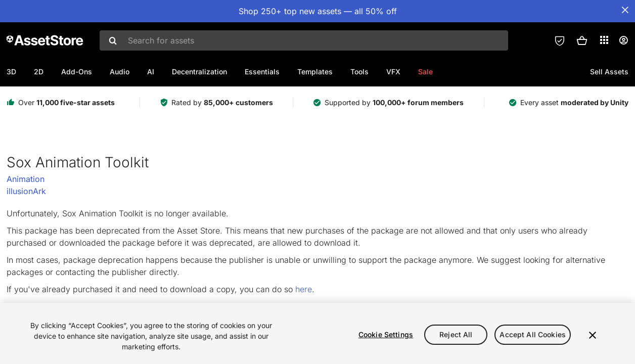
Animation (26, 179)
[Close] (593, 335)
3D (11, 72)
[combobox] (304, 40)
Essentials (262, 72)
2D (39, 72)
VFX (393, 72)
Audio (120, 72)
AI (151, 72)
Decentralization (199, 72)
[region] (317, 333)
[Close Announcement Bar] (625, 10)
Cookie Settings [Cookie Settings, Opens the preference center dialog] (386, 334)
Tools (359, 72)
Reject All (456, 334)
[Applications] (604, 40)
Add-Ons (77, 72)
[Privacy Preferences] (560, 40)
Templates (315, 72)
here (304, 289)
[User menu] (623, 40)
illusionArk (26, 191)
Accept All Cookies (533, 334)
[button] (582, 40)
